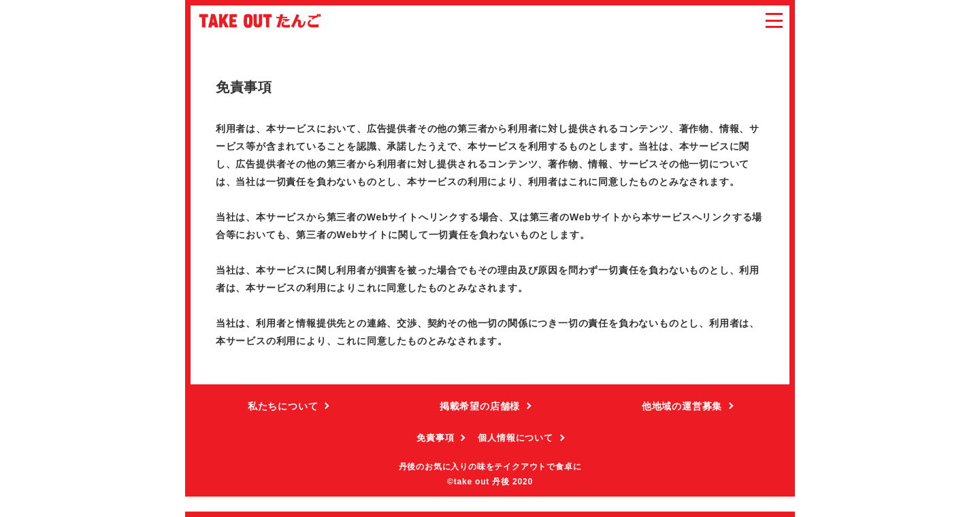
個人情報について (515, 438)
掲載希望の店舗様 (480, 406)
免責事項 (435, 438)
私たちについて (283, 406)
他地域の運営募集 (682, 406)
